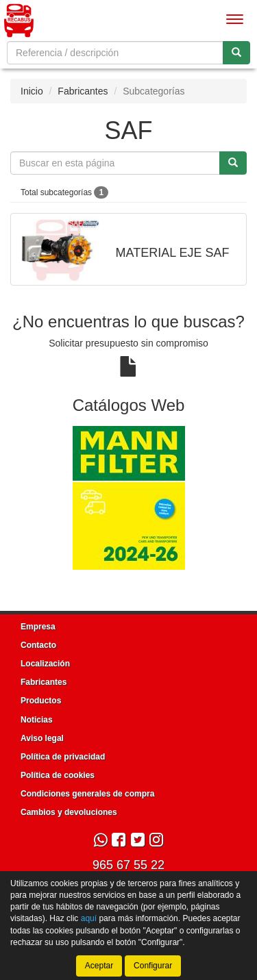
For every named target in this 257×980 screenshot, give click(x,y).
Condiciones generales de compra (87, 794)
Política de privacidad (63, 757)
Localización (45, 664)
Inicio (32, 91)
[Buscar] (236, 53)
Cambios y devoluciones (69, 812)
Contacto (38, 645)
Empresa (38, 627)
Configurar (153, 966)
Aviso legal (42, 738)
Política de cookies (58, 775)
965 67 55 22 (128, 865)
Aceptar (99, 966)
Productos (41, 701)
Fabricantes (83, 91)
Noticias (37, 720)
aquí (89, 918)
